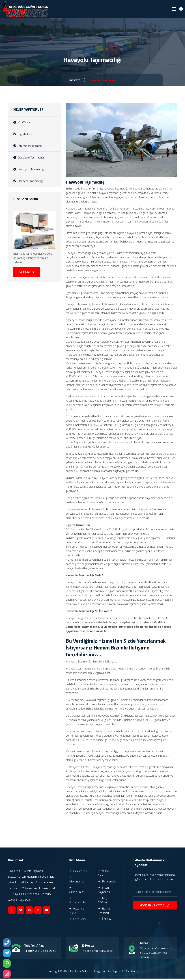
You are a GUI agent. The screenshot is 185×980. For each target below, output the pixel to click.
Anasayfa (74, 81)
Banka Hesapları (104, 912)
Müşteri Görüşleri (105, 902)
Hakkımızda (78, 872)
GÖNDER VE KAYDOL (155, 907)
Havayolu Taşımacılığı (28, 181)
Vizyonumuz (76, 891)
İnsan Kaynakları (104, 891)
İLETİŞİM (27, 273)
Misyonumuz (77, 881)
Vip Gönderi (22, 123)
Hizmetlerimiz (77, 902)
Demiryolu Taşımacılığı (29, 170)
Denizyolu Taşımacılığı (29, 158)
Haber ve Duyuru (76, 912)
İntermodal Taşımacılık (29, 146)
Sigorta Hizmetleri (26, 135)
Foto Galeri (78, 920)
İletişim (104, 920)
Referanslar (107, 883)
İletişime (142, 649)
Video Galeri (103, 875)
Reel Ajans (131, 972)
